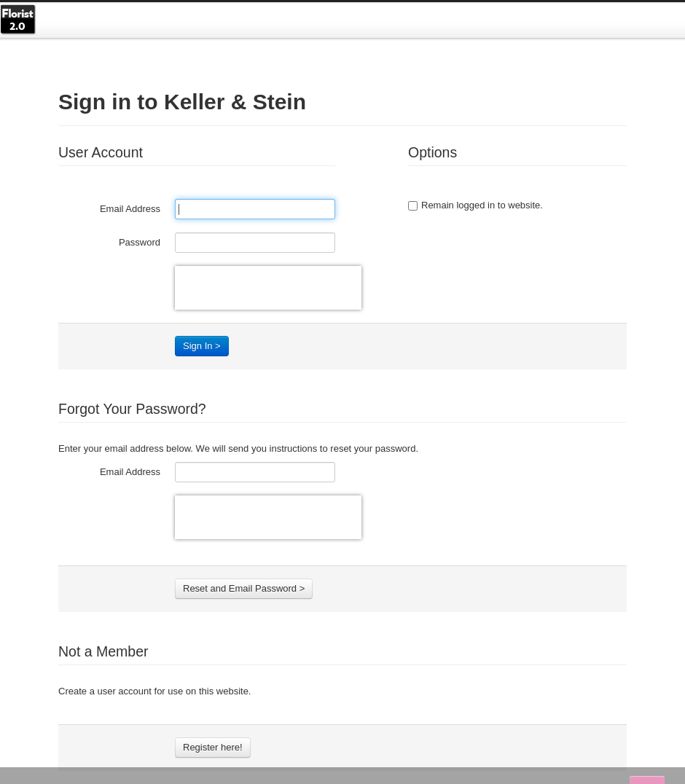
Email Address (130, 209)
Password (140, 242)
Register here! (213, 747)
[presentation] (268, 288)
